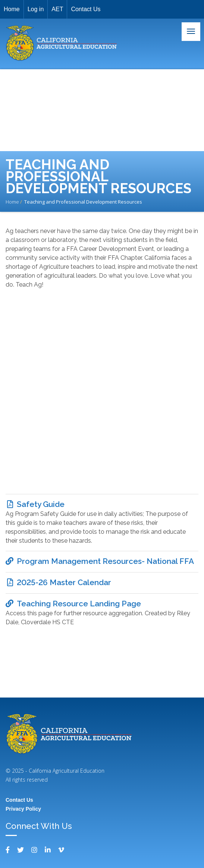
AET (57, 9)
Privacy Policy (23, 809)
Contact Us (86, 9)
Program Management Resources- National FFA (105, 561)
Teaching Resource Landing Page (79, 604)
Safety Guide (41, 504)
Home (12, 9)
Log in (36, 9)
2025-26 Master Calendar (64, 582)
